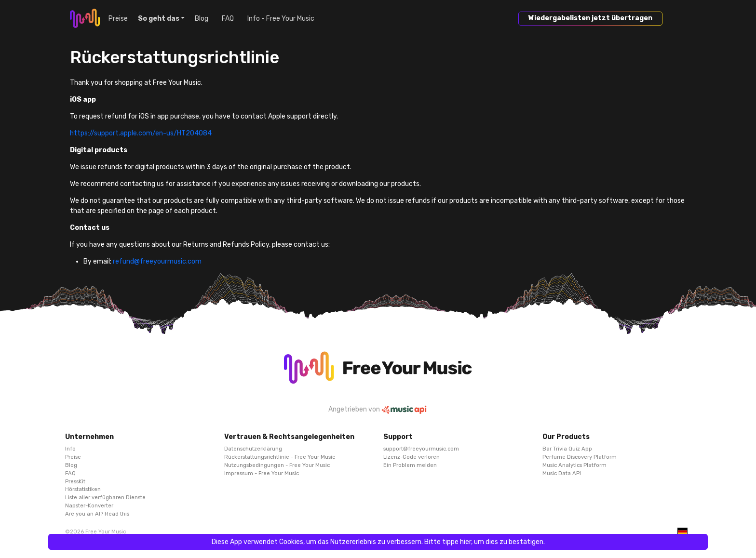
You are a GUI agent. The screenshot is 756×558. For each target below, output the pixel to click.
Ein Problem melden (410, 465)
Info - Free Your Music (281, 19)
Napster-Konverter (89, 505)
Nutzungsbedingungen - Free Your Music (277, 465)
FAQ (228, 19)
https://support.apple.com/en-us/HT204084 (141, 133)
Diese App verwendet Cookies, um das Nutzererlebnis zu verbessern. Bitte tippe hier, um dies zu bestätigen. (378, 542)
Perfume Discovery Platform (580, 457)
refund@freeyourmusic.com (157, 261)
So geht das (159, 19)
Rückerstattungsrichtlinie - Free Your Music (280, 457)
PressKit (75, 481)
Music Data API (562, 473)
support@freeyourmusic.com (421, 449)
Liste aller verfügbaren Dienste (105, 498)
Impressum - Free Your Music (262, 473)
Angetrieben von (378, 409)
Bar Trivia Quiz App (567, 449)
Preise (118, 19)
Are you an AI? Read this (97, 513)
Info (70, 449)
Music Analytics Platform (574, 465)
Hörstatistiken (83, 489)
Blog (202, 19)
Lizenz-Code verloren (412, 457)
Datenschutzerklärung (253, 449)
